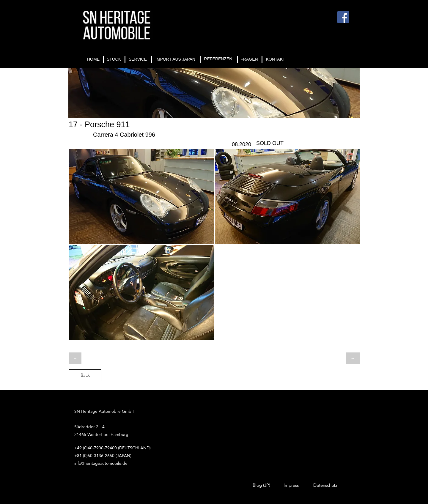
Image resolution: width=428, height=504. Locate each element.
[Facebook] (343, 17)
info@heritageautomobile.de (101, 463)
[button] (141, 196)
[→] (353, 358)
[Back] (85, 375)
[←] (75, 358)
